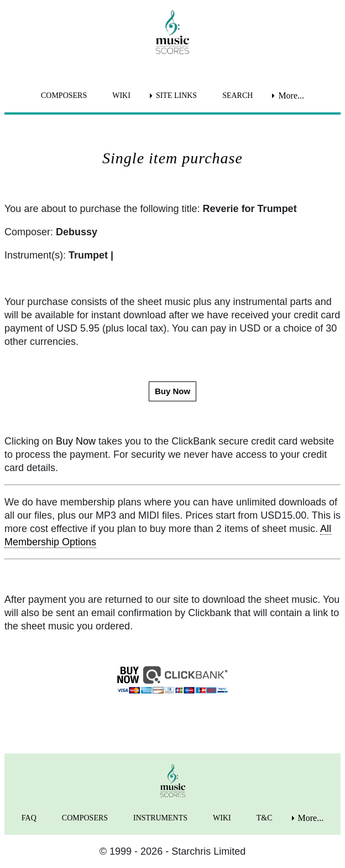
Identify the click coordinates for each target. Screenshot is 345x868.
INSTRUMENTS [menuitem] (160, 818)
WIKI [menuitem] (121, 95)
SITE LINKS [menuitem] (176, 95)
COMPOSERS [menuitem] (64, 95)
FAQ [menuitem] (29, 818)
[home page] (172, 32)
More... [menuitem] (291, 95)
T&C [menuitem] (265, 818)
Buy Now (76, 441)
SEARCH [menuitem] (237, 95)
